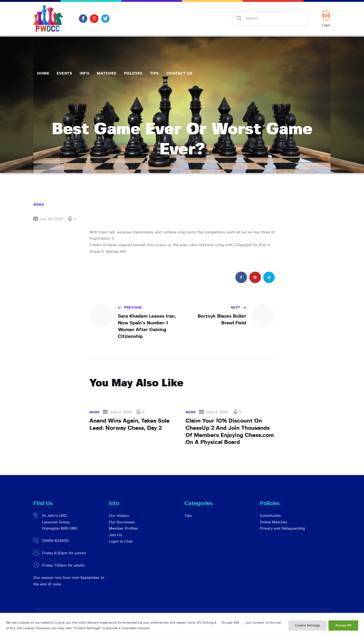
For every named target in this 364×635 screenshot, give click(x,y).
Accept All (343, 625)
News (39, 205)
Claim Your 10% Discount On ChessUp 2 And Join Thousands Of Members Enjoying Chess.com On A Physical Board (230, 432)
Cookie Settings (307, 625)
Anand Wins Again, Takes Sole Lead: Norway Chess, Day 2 (129, 425)
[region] (182, 624)
